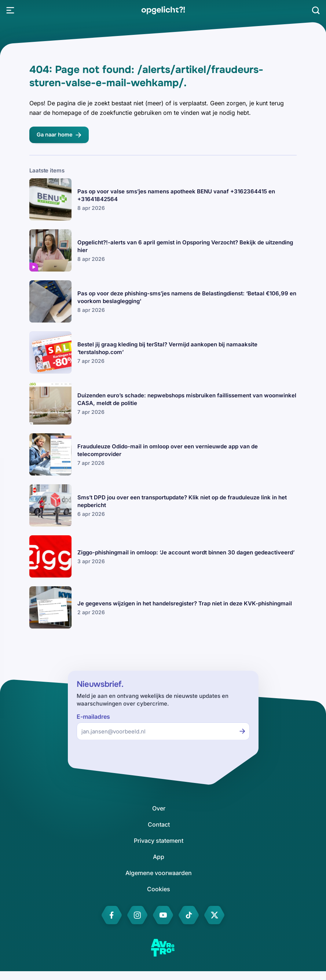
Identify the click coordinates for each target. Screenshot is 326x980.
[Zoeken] (316, 10)
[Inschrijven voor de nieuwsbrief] (242, 731)
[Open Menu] (10, 10)
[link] (163, 10)
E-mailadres (93, 717)
